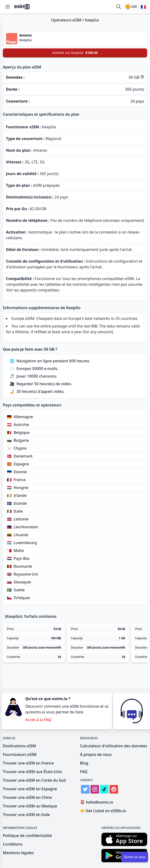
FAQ (84, 772)
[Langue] (143, 7)
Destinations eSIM (19, 746)
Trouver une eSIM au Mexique (30, 806)
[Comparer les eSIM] (119, 7)
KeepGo (92, 20)
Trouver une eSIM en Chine (27, 797)
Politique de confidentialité (27, 836)
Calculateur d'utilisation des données (114, 746)
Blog (84, 763)
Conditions (13, 844)
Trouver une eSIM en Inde (26, 815)
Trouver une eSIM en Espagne (30, 789)
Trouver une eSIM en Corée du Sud (34, 780)
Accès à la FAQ (38, 720)
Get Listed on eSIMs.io (103, 811)
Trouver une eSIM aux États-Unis (32, 772)
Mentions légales (18, 853)
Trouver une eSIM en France (28, 763)
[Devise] (131, 7)
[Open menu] (8, 7)
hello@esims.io (97, 802)
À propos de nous (96, 754)
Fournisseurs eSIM (20, 754)
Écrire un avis (135, 857)
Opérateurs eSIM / (68, 20)
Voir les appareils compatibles (33, 290)
